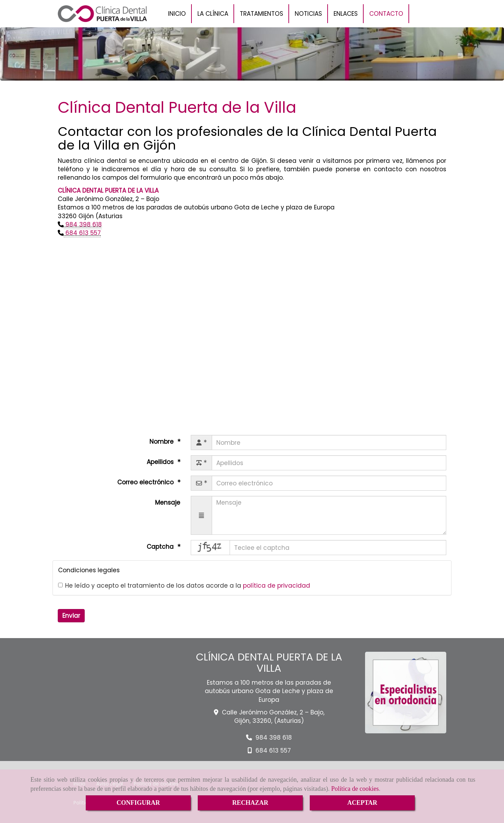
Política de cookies (355, 789)
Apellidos (161, 462)
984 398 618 (83, 224)
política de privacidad (276, 586)
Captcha (161, 547)
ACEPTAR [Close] (362, 803)
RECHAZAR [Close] (250, 803)
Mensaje (168, 503)
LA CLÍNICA (213, 14)
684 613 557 (82, 233)
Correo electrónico (146, 482)
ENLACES (346, 14)
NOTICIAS (308, 14)
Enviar (71, 616)
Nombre (162, 442)
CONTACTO (386, 14)
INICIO (177, 14)
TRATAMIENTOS (261, 14)
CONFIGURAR (138, 803)
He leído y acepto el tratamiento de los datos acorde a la (184, 586)
